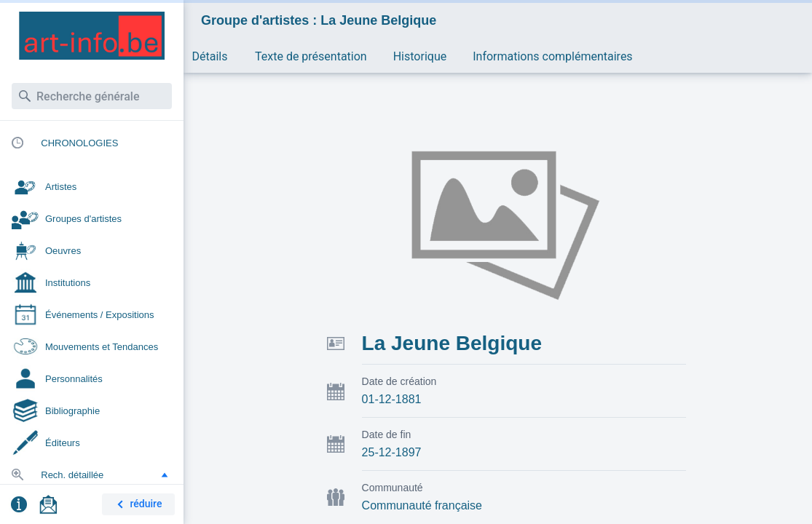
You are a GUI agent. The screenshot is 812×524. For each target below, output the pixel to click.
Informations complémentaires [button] (552, 56)
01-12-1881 (392, 399)
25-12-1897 (392, 452)
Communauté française (422, 505)
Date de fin (387, 434)
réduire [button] (137, 505)
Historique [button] (420, 56)
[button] (165, 475)
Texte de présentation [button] (311, 56)
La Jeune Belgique (452, 343)
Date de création (399, 381)
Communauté (393, 488)
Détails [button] (210, 56)
